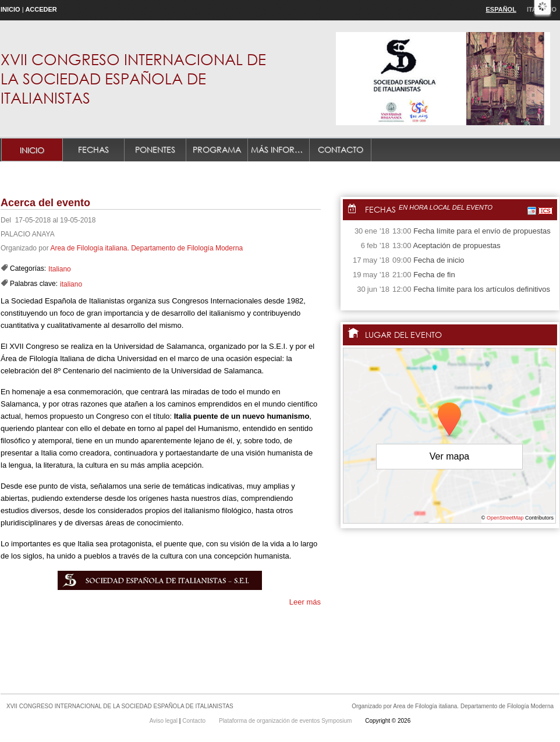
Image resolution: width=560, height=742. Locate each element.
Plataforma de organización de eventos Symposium (286, 721)
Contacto (341, 149)
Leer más (305, 602)
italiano (71, 284)
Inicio (10, 9)
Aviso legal (164, 721)
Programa (217, 149)
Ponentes (155, 149)
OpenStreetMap (505, 518)
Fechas (93, 149)
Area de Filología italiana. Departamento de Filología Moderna (146, 248)
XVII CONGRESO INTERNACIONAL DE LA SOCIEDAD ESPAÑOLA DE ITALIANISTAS (133, 78)
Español (501, 9)
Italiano (60, 269)
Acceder (41, 9)
